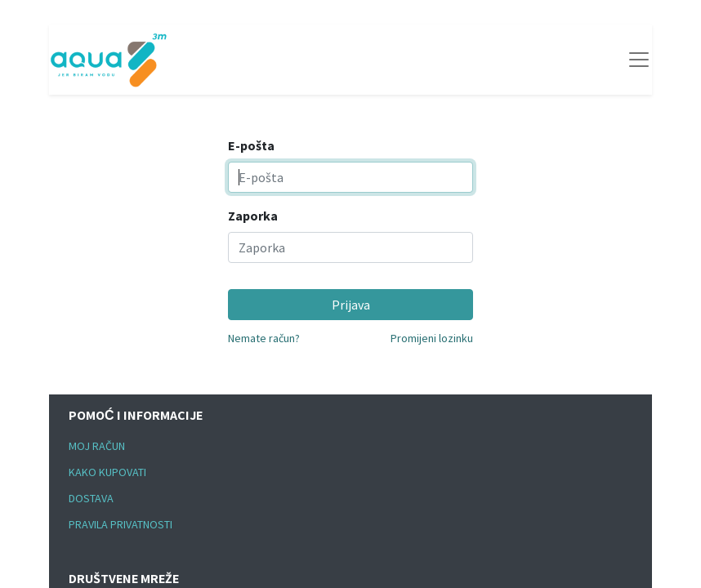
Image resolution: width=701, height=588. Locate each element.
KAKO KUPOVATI (107, 472)
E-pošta (251, 145)
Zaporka (253, 216)
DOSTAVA (91, 498)
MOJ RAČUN (97, 446)
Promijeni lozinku (432, 338)
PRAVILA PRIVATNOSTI (121, 524)
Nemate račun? (264, 338)
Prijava (351, 305)
